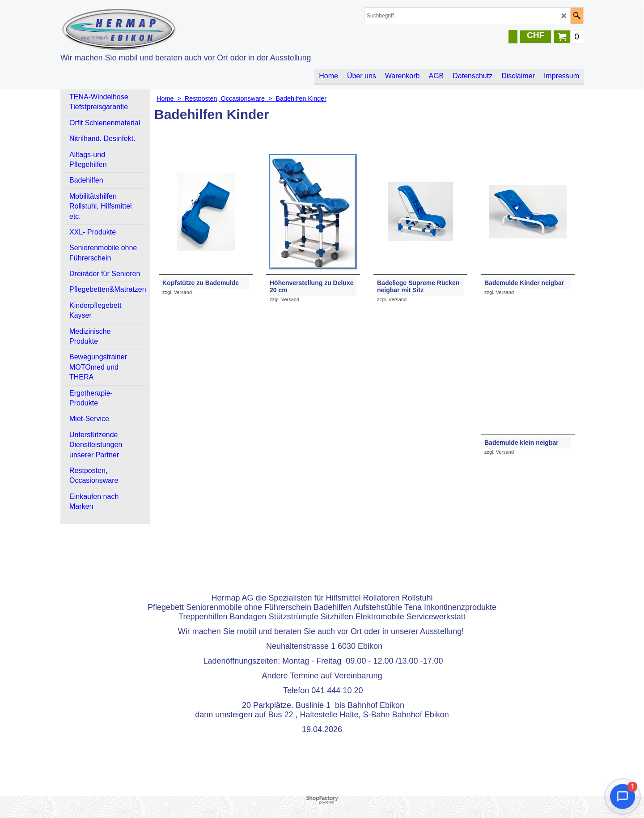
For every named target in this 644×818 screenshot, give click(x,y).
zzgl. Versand (177, 292)
